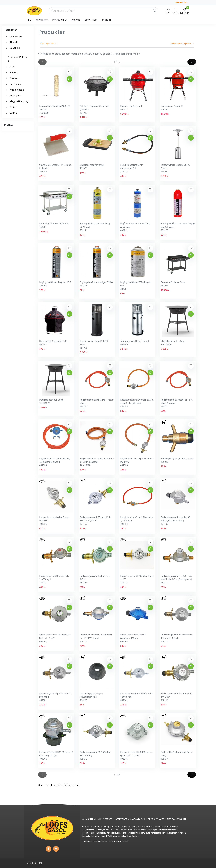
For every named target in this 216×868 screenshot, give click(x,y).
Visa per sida (49, 44)
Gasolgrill (106, 841)
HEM (29, 20)
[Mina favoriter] (175, 11)
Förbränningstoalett (119, 841)
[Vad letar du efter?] (103, 11)
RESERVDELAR (60, 20)
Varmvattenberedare (92, 841)
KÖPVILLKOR (91, 20)
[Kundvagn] (185, 11)
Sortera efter (182, 44)
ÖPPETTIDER (121, 819)
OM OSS (76, 20)
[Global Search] (154, 11)
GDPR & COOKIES (156, 819)
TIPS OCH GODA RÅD (177, 819)
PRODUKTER (42, 20)
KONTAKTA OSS (138, 819)
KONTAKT (106, 20)
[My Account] (168, 11)
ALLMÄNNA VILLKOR (92, 819)
